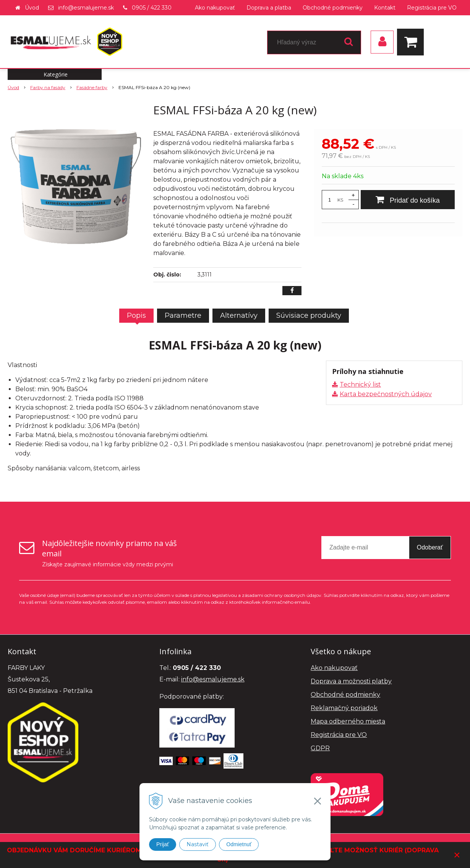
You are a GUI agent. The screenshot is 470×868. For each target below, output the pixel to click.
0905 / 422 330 (152, 8)
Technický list (360, 384)
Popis (136, 315)
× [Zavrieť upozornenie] (457, 855)
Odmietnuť (239, 844)
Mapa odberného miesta (348, 721)
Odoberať (430, 547)
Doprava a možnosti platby (351, 681)
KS (340, 200)
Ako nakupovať (215, 8)
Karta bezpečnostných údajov (386, 394)
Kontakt (385, 8)
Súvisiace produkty (309, 315)
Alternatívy (239, 315)
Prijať (163, 844)
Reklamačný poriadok (344, 708)
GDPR (320, 748)
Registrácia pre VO (432, 8)
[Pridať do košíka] (408, 200)
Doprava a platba (269, 8)
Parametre (183, 315)
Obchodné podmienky (333, 8)
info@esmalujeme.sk (86, 8)
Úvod (32, 8)
